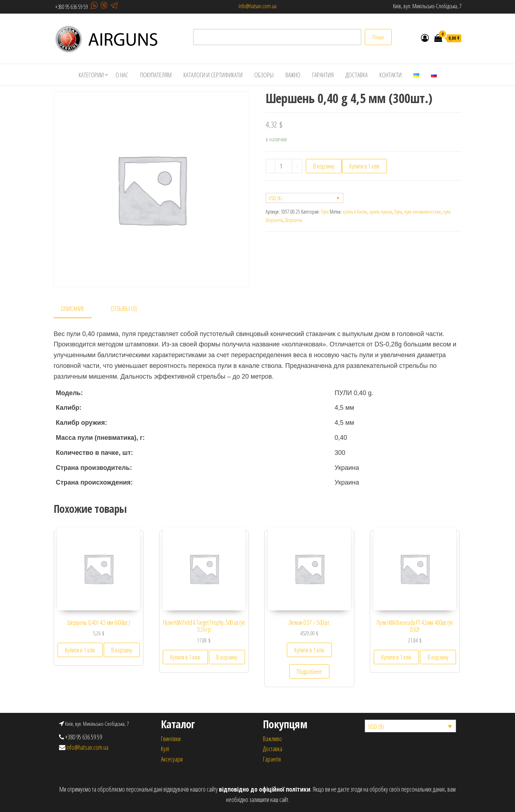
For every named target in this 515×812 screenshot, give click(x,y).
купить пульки (381, 212)
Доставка (357, 75)
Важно (293, 75)
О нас (122, 75)
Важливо (272, 739)
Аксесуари (172, 759)
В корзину (324, 166)
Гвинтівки (171, 739)
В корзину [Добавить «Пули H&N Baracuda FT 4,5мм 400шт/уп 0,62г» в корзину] (438, 657)
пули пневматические (423, 212)
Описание (73, 308)
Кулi (165, 749)
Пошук (378, 37)
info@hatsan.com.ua (257, 6)
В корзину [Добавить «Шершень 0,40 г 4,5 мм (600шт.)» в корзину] (122, 650)
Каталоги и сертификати (213, 75)
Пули (325, 212)
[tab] (78, 309)
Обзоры (264, 75)
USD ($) (275, 198)
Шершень (294, 220)
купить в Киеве (355, 212)
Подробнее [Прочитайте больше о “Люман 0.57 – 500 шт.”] (309, 671)
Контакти (391, 75)
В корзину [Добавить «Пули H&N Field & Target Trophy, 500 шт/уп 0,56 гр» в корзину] (227, 657)
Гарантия (323, 75)
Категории (91, 75)
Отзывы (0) (124, 308)
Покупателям (156, 75)
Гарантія (272, 759)
